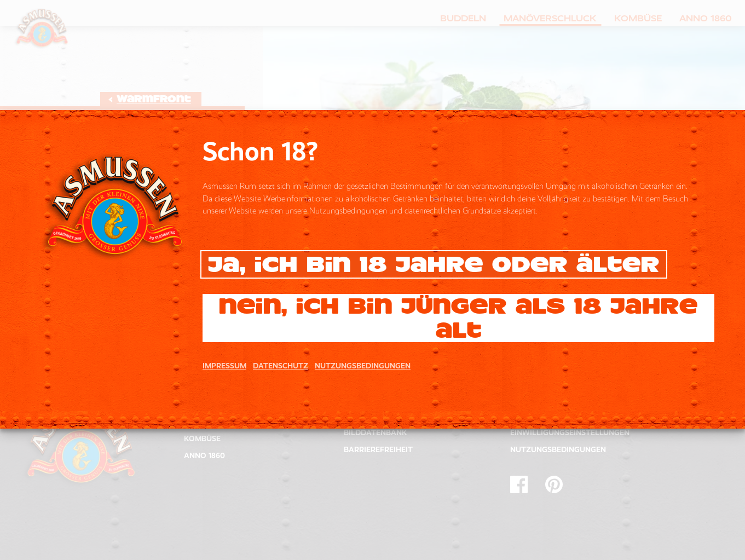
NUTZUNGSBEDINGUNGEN (363, 366)
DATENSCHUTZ (281, 366)
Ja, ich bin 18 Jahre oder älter (434, 264)
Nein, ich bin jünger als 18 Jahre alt (458, 318)
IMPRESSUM (224, 366)
